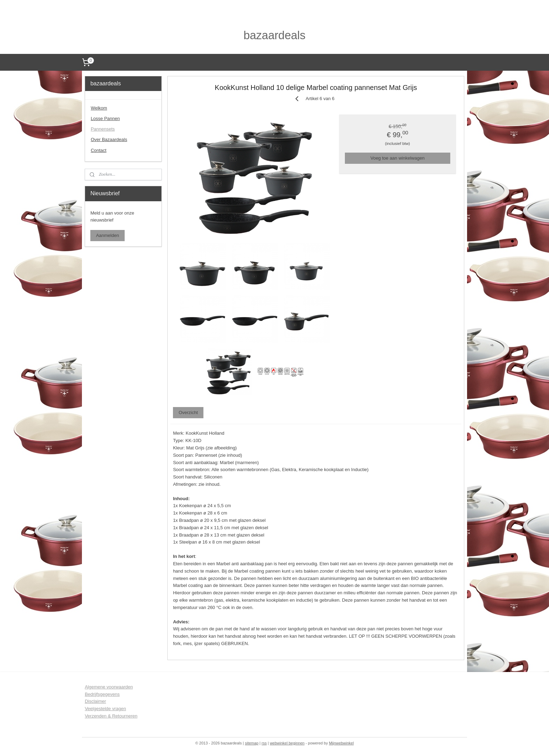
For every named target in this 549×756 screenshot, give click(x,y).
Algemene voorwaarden (109, 687)
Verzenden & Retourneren (111, 716)
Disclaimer (95, 701)
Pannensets (103, 129)
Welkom (99, 108)
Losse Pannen (105, 118)
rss (264, 743)
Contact (99, 150)
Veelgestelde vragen (105, 709)
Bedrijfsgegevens (102, 694)
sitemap (252, 743)
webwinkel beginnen (287, 743)
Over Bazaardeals (109, 139)
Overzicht (188, 412)
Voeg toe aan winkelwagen (398, 158)
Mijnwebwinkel (341, 743)
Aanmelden (107, 235)
